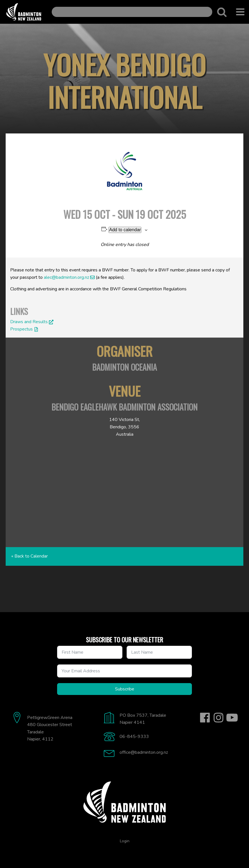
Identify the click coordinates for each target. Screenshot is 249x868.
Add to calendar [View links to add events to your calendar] (125, 230)
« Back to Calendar (30, 556)
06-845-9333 (134, 737)
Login (125, 841)
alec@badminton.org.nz (66, 277)
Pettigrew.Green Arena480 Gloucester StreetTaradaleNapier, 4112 (50, 728)
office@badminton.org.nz (144, 752)
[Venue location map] (125, 492)
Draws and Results (29, 322)
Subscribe (125, 689)
